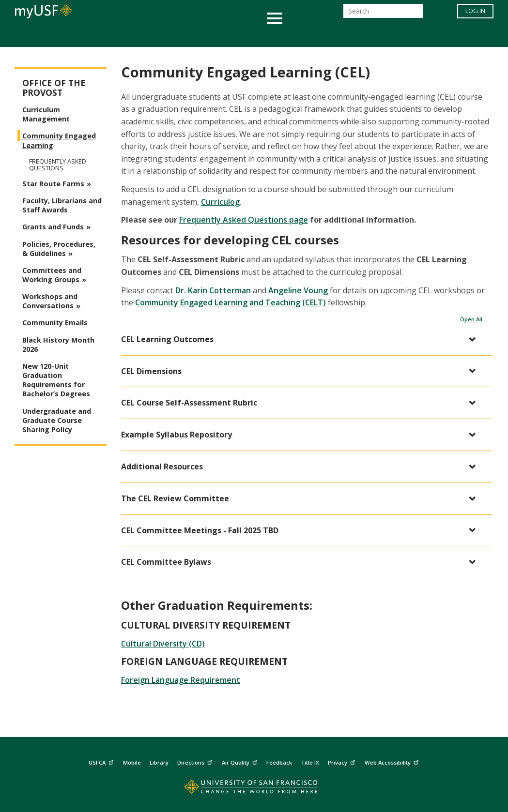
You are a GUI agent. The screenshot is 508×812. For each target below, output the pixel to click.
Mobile (132, 762)
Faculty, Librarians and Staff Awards (62, 205)
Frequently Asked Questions (58, 165)
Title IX (310, 762)
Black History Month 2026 (58, 345)
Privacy (343, 761)
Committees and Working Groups (52, 275)
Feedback (279, 762)
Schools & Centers (425, 36)
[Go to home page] (254, 789)
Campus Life (302, 36)
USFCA (102, 761)
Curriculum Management (46, 114)
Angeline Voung (298, 290)
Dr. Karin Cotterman (213, 290)
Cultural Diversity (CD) (163, 644)
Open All (471, 319)
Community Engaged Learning (59, 140)
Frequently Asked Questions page (244, 220)
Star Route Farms (53, 184)
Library (159, 762)
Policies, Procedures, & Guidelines (59, 249)
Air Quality (241, 761)
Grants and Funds (53, 227)
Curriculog (220, 202)
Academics (67, 36)
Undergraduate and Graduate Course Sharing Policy (57, 420)
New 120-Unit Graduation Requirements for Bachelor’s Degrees (56, 380)
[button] (302, 339)
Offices (357, 36)
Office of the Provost (54, 88)
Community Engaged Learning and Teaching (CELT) (231, 302)
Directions (196, 761)
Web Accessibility (393, 761)
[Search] (383, 14)
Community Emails (55, 323)
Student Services (138, 36)
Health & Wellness (226, 36)
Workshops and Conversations (50, 301)
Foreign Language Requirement (181, 680)
